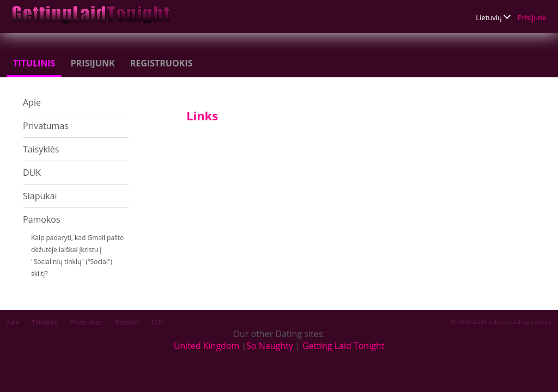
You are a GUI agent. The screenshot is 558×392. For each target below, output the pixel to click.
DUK (32, 173)
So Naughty (270, 346)
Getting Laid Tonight (343, 346)
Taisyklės (41, 149)
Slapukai (40, 196)
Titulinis (34, 63)
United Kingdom (207, 346)
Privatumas (46, 126)
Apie (32, 102)
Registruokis (162, 63)
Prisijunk (532, 17)
